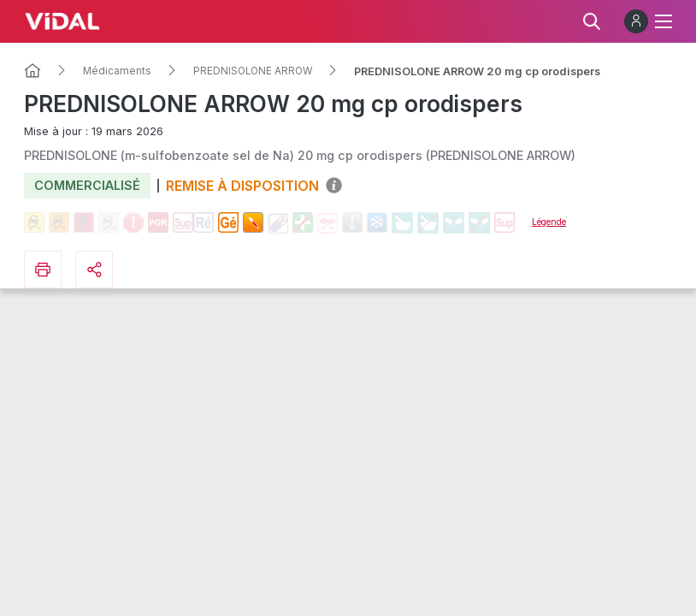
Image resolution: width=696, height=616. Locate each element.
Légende (549, 222)
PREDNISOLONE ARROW (253, 71)
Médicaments (117, 71)
